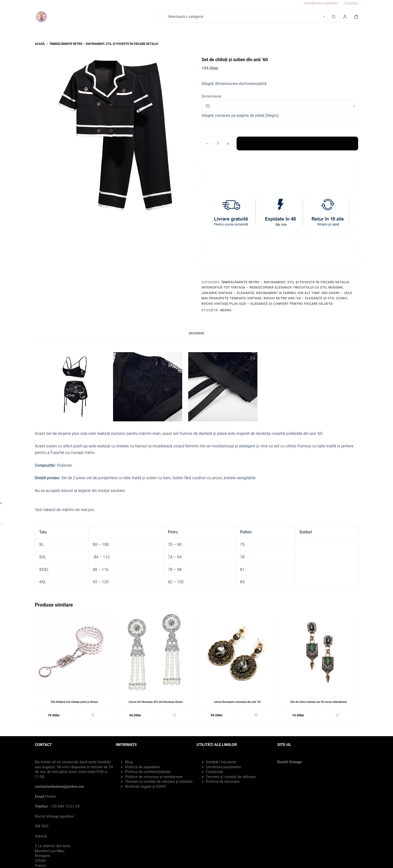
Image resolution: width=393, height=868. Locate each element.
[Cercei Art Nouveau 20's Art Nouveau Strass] (156, 652)
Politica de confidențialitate (148, 773)
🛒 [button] (92, 716)
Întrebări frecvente (221, 763)
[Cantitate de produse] (218, 143)
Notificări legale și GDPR (145, 788)
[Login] (345, 17)
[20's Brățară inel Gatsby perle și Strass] (74, 652)
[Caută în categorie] (246, 17)
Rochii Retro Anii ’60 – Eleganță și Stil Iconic (305, 298)
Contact (351, 3)
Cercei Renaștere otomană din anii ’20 (237, 702)
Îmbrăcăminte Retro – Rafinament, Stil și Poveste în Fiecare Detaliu (285, 282)
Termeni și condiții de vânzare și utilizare (159, 783)
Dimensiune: (212, 96)
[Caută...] (160, 17)
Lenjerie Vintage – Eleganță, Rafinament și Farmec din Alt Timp (261, 293)
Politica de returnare (223, 783)
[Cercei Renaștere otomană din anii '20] (237, 652)
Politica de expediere (142, 768)
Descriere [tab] (197, 333)
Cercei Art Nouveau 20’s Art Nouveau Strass (156, 702)
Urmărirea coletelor (321, 3)
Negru (226, 310)
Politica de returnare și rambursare (154, 778)
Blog (129, 763)
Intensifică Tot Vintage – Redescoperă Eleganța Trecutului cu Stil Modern (272, 287)
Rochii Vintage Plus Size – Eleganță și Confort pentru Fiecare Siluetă (267, 304)
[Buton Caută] (334, 17)
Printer (51, 798)
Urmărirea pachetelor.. (224, 768)
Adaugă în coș (297, 143)
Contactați (215, 773)
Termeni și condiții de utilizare (231, 778)
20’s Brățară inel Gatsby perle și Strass (74, 702)
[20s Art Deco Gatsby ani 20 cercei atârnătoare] (319, 652)
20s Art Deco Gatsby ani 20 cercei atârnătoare (319, 702)
